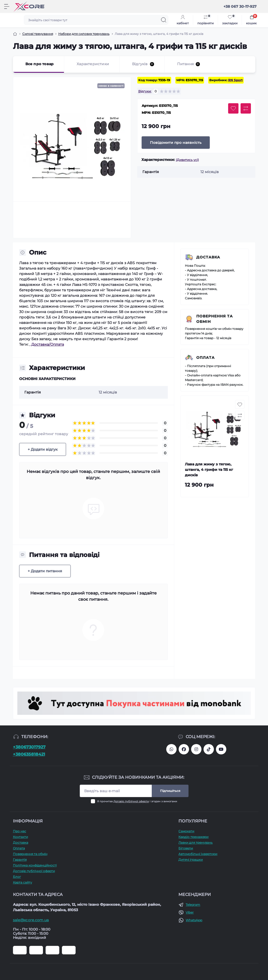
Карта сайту (23, 882)
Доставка (208, 257)
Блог (17, 877)
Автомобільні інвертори (198, 854)
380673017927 (171, 749)
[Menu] (7, 6)
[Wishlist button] (233, 108)
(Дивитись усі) (187, 160)
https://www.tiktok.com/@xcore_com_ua (209, 749)
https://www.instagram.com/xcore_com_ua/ (196, 749)
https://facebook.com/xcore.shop (184, 749)
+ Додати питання (45, 571)
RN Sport (235, 80)
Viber (190, 912)
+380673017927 (29, 747)
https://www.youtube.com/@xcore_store (221, 749)
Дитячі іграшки (191, 860)
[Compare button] (246, 108)
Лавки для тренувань (195, 842)
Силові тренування (38, 34)
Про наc (20, 831)
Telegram (193, 905)
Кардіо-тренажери (193, 837)
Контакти (20, 837)
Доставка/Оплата (48, 344)
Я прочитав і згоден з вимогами (137, 801)
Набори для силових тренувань (84, 34)
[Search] (164, 20)
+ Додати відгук (43, 449)
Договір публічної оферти (131, 801)
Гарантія (20, 860)
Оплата (205, 358)
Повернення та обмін (215, 319)
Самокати (186, 831)
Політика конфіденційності (35, 865)
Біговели (186, 848)
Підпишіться (170, 791)
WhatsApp (194, 920)
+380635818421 (29, 754)
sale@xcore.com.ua (31, 920)
